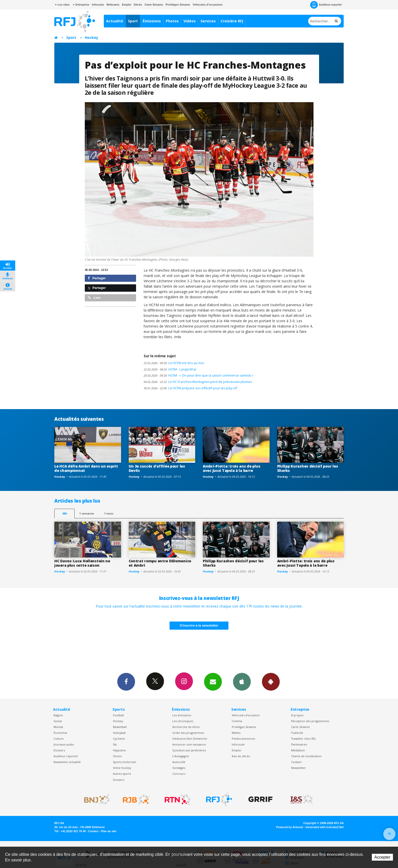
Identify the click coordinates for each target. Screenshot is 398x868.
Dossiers (59, 750)
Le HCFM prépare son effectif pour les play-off (190, 388)
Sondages (179, 768)
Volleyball (119, 733)
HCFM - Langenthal (170, 369)
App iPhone (242, 681)
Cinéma (237, 721)
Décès (138, 5)
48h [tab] (65, 513)
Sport (133, 21)
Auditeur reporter (66, 756)
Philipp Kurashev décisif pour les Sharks (308, 468)
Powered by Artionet (290, 827)
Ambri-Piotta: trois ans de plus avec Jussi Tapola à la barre (231, 468)
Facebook (126, 681)
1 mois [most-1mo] (109, 513)
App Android (271, 681)
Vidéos (190, 21)
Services (208, 21)
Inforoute (98, 5)
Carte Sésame (154, 5)
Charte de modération (306, 756)
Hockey (92, 37)
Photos (172, 21)
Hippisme (119, 750)
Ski (115, 744)
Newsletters (213, 681)
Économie (60, 733)
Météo (236, 733)
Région (58, 715)
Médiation (298, 750)
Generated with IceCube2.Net (325, 827)
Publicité (297, 733)
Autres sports (122, 774)
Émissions (152, 21)
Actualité (115, 21)
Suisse (58, 721)
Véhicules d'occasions (208, 5)
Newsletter (298, 768)
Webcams (113, 5)
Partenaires (299, 744)
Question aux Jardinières (189, 750)
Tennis (117, 756)
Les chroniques (183, 721)
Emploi (127, 5)
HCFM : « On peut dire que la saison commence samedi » (198, 375)
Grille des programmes (188, 733)
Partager (97, 278)
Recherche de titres (186, 727)
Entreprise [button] (81, 5)
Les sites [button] (62, 5)
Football (118, 715)
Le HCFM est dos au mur (174, 363)
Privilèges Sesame (244, 727)
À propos (297, 715)
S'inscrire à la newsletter (199, 625)
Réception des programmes (310, 721)
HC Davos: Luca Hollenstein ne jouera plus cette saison (82, 563)
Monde (58, 727)
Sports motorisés (125, 762)
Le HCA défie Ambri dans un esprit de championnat (86, 468)
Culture (59, 739)
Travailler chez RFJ (303, 739)
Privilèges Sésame (178, 5)
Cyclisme (119, 739)
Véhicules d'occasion (246, 715)
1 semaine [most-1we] (87, 513)
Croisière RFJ (232, 21)
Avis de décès (241, 756)
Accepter (382, 857)
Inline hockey (122, 768)
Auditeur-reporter (326, 5)
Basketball (120, 727)
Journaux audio (64, 744)
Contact (296, 762)
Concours (179, 774)
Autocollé (179, 762)
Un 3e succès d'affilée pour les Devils (157, 468)
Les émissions (182, 715)
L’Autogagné (181, 756)
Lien (94, 298)
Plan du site (109, 831)
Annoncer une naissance (189, 744)
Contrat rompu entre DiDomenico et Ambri (160, 563)
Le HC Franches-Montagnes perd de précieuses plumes (198, 382)
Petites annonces (243, 739)
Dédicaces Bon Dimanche (190, 739)
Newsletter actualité (67, 762)
